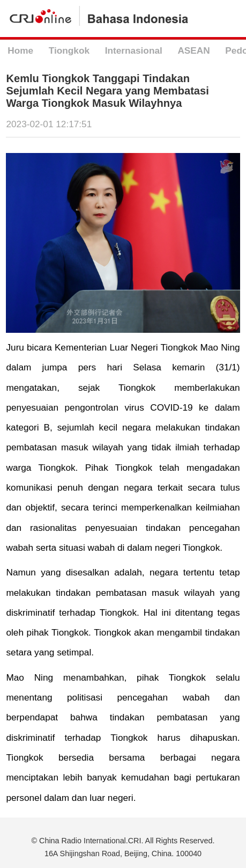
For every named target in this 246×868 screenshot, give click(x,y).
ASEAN (193, 50)
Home (20, 50)
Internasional (134, 50)
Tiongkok (69, 50)
